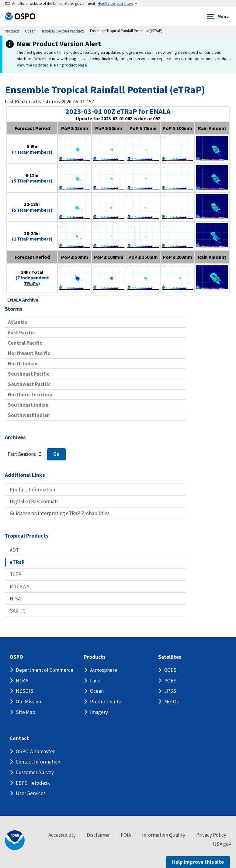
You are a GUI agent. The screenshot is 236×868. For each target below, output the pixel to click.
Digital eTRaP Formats (34, 501)
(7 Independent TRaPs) (32, 280)
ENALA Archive (23, 300)
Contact (19, 738)
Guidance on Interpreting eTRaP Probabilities (60, 513)
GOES (170, 670)
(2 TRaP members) (32, 239)
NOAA (22, 681)
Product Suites (107, 702)
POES (170, 681)
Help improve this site (198, 862)
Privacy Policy (211, 835)
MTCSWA (19, 586)
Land (95, 681)
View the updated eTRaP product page (52, 65)
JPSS (170, 691)
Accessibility (62, 835)
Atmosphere (104, 670)
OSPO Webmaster (35, 751)
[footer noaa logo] (15, 840)
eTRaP (17, 562)
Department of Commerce (45, 670)
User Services (31, 793)
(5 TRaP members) (32, 181)
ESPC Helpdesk (33, 783)
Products (95, 657)
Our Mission (28, 702)
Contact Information (38, 762)
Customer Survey (35, 772)
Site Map (26, 712)
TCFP (16, 574)
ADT (14, 550)
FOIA (126, 835)
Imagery (99, 712)
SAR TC (17, 611)
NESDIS (24, 691)
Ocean (97, 691)
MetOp (172, 702)
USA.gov (222, 844)
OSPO (16, 657)
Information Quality (164, 835)
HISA (15, 599)
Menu (217, 17)
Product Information (32, 490)
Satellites (170, 657)
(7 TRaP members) (32, 152)
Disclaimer (98, 835)
